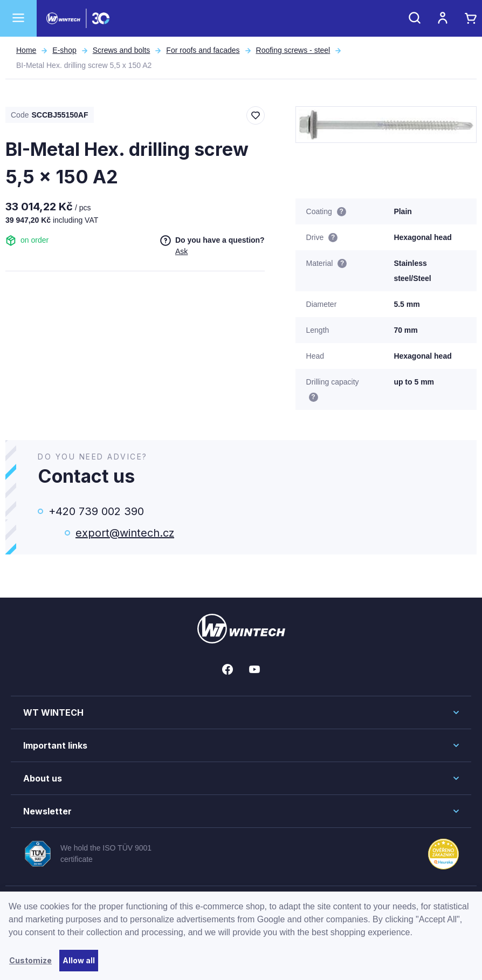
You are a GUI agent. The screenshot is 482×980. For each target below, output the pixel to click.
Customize (30, 960)
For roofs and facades (203, 50)
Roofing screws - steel (293, 50)
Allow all (79, 960)
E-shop (64, 50)
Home (26, 50)
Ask (181, 251)
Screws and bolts (122, 50)
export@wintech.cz (125, 533)
